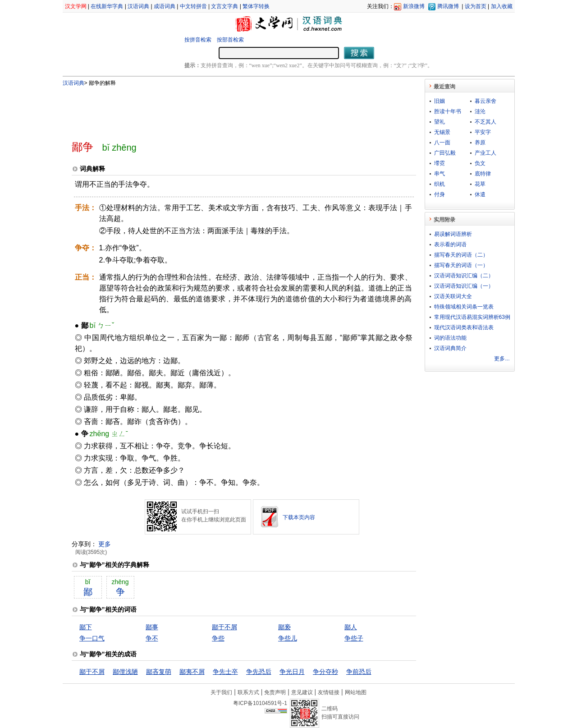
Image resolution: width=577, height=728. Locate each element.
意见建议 (302, 692)
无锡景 (442, 132)
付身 (440, 194)
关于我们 (221, 692)
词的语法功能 (450, 338)
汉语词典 (138, 6)
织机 (440, 184)
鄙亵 (284, 627)
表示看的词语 (450, 244)
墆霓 (440, 163)
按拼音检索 (198, 40)
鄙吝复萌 (159, 672)
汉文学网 (76, 6)
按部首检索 (230, 40)
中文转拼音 (193, 6)
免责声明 (275, 692)
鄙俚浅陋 (125, 672)
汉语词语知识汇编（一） (464, 286)
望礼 (440, 122)
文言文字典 (224, 6)
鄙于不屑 (224, 627)
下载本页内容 (299, 517)
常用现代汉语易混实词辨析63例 (472, 317)
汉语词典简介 (450, 348)
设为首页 (476, 6)
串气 (440, 174)
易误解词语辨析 (453, 234)
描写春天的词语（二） (461, 255)
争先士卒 (225, 672)
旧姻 (440, 101)
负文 (480, 163)
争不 (152, 638)
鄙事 (152, 627)
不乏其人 (485, 122)
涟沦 (480, 111)
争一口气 (92, 638)
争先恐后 (259, 672)
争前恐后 (359, 672)
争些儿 (288, 638)
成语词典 (165, 6)
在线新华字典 (107, 6)
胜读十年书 (448, 111)
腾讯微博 (448, 6)
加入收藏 (502, 6)
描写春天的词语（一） (461, 265)
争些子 (354, 638)
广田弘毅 (445, 153)
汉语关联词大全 (453, 296)
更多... (502, 359)
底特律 (483, 174)
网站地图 (356, 692)
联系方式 (248, 692)
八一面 (442, 143)
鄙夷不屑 (192, 672)
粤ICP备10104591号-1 (260, 703)
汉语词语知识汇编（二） (464, 276)
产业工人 (485, 153)
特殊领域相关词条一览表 (464, 307)
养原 (480, 143)
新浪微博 (414, 6)
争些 (218, 638)
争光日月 (292, 672)
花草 (480, 184)
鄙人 (351, 627)
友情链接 (329, 692)
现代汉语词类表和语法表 (464, 327)
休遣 (480, 194)
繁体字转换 (256, 6)
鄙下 (86, 627)
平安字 (483, 132)
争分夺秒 (325, 672)
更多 (105, 544)
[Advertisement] (229, 110)
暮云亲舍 (485, 101)
